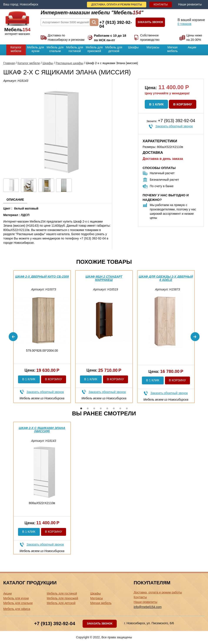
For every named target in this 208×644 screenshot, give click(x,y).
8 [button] (127, 408)
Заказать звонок (150, 22)
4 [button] (101, 408)
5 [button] (107, 408)
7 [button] (120, 408)
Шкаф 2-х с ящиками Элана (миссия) (42, 430)
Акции (192, 47)
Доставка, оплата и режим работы (117, 5)
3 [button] (94, 408)
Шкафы (133, 47)
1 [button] (81, 408)
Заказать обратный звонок (174, 126)
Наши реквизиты (190, 4)
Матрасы (153, 47)
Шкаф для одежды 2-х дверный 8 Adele (166, 278)
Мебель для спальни (55, 49)
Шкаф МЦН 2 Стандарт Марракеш (104, 278)
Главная (9, 63)
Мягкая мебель (173, 49)
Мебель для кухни (36, 49)
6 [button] (114, 408)
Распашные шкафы (69, 63)
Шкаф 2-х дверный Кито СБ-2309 (42, 277)
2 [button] (88, 408)
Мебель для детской (114, 49)
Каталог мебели (16, 49)
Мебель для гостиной (75, 49)
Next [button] (195, 337)
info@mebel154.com (148, 607)
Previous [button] (13, 337)
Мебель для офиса (17, 609)
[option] (42, 337)
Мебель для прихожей (94, 49)
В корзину (183, 104)
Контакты (161, 5)
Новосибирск (29, 4)
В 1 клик (156, 104)
